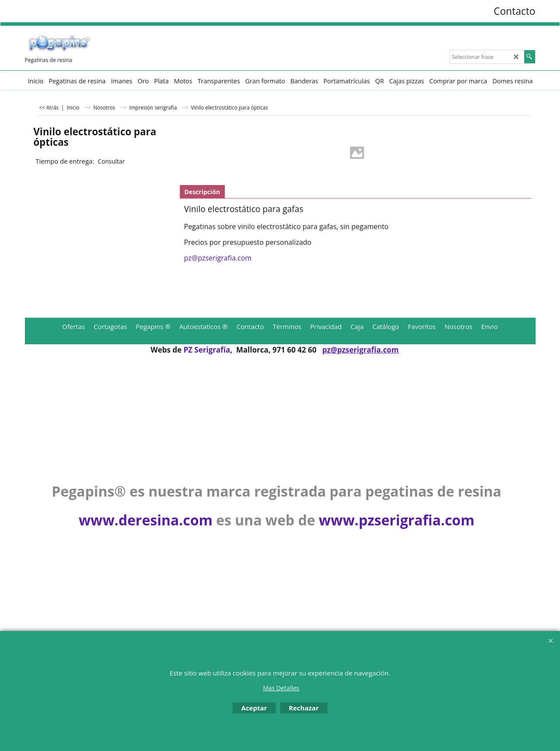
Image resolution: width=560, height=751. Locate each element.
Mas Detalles (281, 688)
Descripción (203, 192)
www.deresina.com (146, 520)
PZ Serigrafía (207, 350)
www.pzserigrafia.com (396, 520)
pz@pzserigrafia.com (218, 258)
